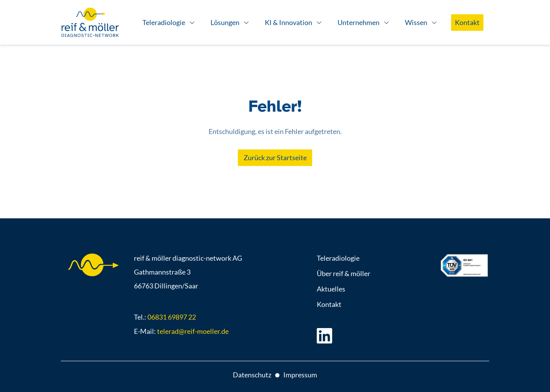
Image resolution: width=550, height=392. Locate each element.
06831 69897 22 (172, 317)
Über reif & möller (344, 273)
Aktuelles (331, 289)
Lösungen (225, 22)
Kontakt (467, 22)
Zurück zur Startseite (275, 157)
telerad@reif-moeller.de (193, 331)
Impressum (300, 375)
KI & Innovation (288, 22)
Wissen (416, 22)
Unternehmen (359, 22)
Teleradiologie (164, 22)
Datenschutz (252, 375)
